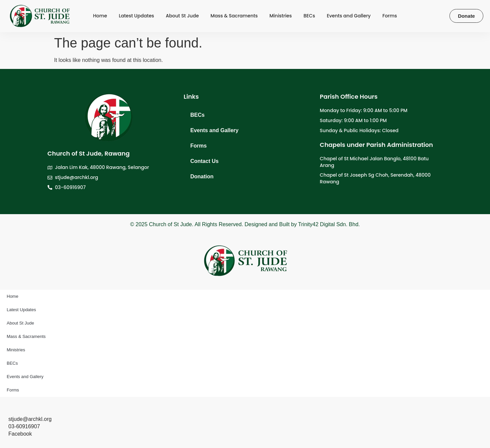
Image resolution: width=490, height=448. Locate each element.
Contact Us (204, 161)
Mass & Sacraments (234, 16)
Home (100, 16)
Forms (390, 16)
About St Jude (182, 16)
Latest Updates (136, 16)
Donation (202, 176)
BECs (309, 16)
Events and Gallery (349, 16)
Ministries (281, 16)
